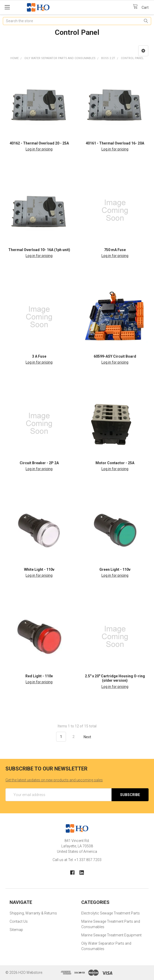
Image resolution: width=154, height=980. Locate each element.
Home (14, 58)
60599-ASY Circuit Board (115, 356)
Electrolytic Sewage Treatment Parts (111, 913)
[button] (143, 51)
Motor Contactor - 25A (115, 463)
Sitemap (16, 930)
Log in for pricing (39, 149)
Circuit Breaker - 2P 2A (39, 463)
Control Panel (132, 58)
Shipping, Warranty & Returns (33, 913)
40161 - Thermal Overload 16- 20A (115, 143)
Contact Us (19, 921)
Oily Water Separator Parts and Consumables (60, 58)
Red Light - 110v (39, 676)
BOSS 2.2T (108, 58)
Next (90, 737)
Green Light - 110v (115, 569)
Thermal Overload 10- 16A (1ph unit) (39, 250)
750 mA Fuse (115, 250)
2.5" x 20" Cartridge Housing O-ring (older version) (115, 678)
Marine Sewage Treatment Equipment (111, 935)
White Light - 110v (39, 569)
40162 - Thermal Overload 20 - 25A (39, 143)
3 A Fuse (39, 356)
